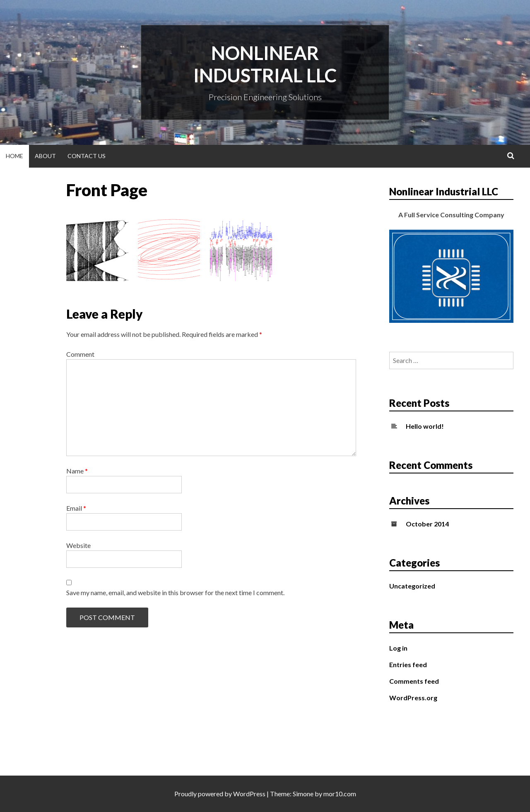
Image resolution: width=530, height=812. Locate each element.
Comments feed (414, 681)
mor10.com (340, 794)
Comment (80, 354)
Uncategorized (412, 586)
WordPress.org (413, 698)
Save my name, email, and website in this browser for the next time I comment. (175, 592)
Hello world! (425, 426)
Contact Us (87, 156)
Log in (398, 648)
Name (77, 471)
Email (76, 508)
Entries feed (408, 664)
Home (14, 156)
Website (78, 545)
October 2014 (427, 524)
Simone (303, 794)
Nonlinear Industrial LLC (265, 64)
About (45, 156)
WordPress (249, 794)
